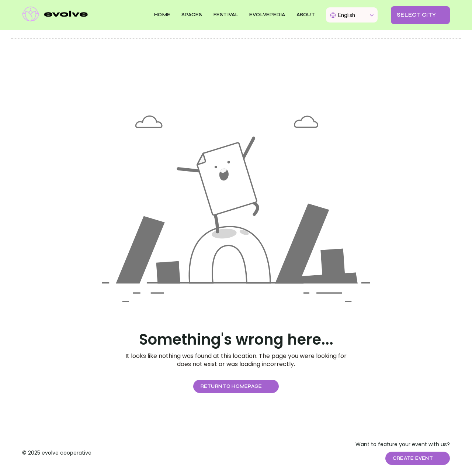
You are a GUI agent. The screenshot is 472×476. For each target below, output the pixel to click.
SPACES (192, 15)
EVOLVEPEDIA (267, 15)
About (306, 15)
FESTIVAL (226, 15)
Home (162, 15)
